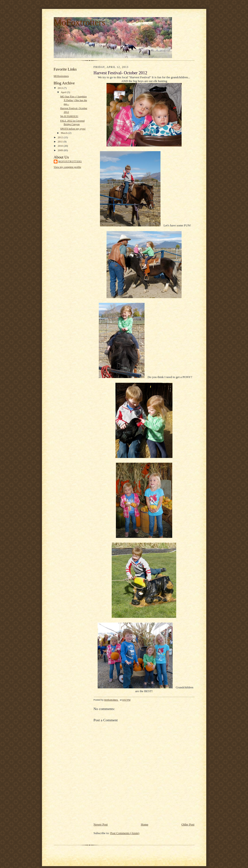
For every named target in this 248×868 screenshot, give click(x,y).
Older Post (188, 824)
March (65, 133)
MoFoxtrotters (80, 22)
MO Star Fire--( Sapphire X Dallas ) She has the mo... (74, 100)
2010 (61, 146)
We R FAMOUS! (69, 116)
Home (145, 824)
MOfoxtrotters (61, 76)
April (64, 92)
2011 (61, 142)
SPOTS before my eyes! (73, 129)
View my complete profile (67, 167)
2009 (61, 150)
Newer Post (101, 824)
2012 (61, 137)
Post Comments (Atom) (125, 833)
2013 (61, 88)
